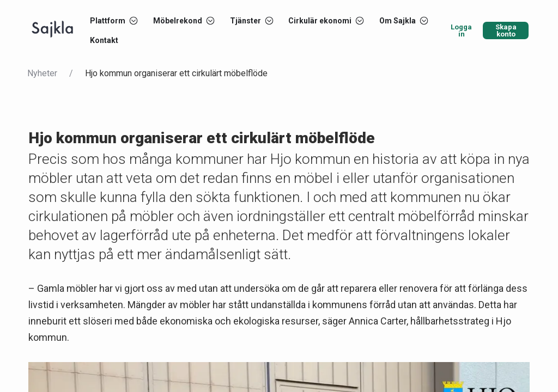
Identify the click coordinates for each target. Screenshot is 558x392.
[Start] (52, 30)
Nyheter (42, 73)
